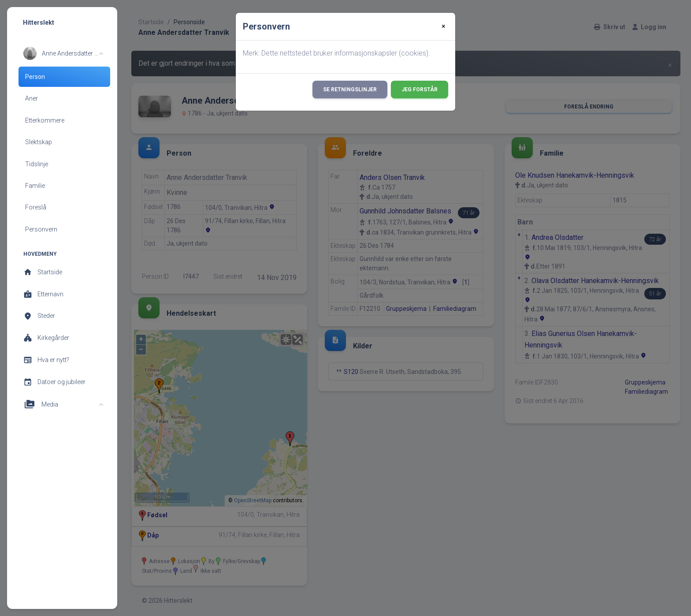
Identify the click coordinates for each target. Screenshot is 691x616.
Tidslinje (37, 164)
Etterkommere (45, 120)
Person (35, 77)
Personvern (41, 229)
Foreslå (36, 207)
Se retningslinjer (350, 90)
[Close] (444, 26)
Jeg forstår (420, 90)
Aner (32, 98)
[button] (63, 53)
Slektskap (39, 142)
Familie (35, 186)
